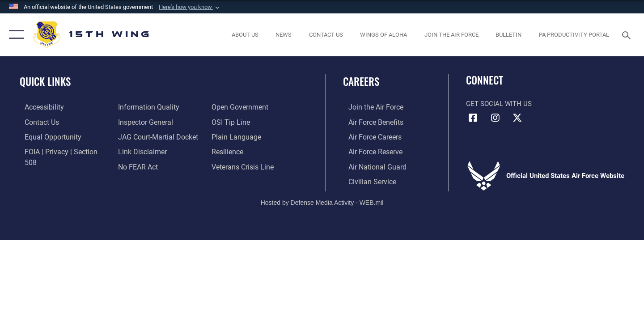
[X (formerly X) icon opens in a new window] (517, 118)
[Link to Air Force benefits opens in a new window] (370, 122)
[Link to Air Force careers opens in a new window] (369, 136)
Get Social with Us (499, 104)
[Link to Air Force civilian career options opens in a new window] (366, 180)
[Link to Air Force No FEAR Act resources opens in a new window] (136, 151)
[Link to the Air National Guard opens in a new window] (371, 165)
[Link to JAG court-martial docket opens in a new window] (155, 122)
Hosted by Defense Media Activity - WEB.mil (322, 201)
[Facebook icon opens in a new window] (473, 118)
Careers (361, 81)
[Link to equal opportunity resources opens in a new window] (46, 136)
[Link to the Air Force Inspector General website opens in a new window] (143, 107)
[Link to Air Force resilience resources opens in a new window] (229, 136)
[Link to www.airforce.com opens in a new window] (370, 107)
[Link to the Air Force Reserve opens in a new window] (369, 151)
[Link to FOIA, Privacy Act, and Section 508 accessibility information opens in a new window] (61, 151)
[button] (190, 7)
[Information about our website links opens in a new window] (140, 136)
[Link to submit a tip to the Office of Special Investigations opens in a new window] (231, 107)
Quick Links (45, 81)
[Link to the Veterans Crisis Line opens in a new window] (244, 151)
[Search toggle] (628, 34)
